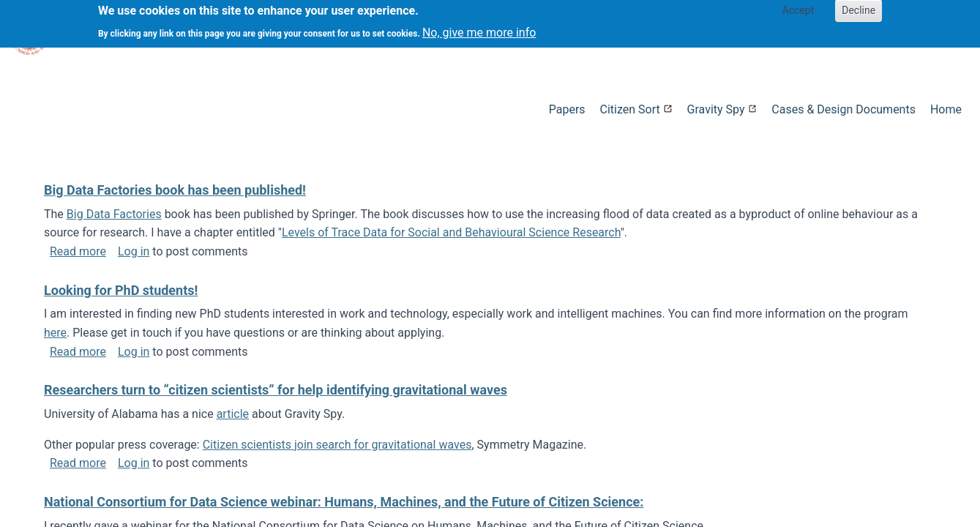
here (55, 333)
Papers (567, 109)
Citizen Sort (630, 109)
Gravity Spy (716, 109)
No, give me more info (479, 29)
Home (946, 109)
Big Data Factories (114, 214)
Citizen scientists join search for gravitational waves (337, 445)
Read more (78, 251)
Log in (134, 251)
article (233, 414)
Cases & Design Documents (844, 109)
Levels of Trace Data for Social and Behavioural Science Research (451, 232)
